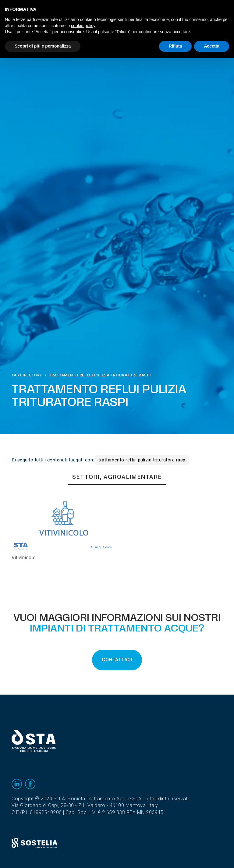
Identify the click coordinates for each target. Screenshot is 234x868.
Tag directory (27, 375)
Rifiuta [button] (175, 46)
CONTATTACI (117, 660)
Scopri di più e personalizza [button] (43, 46)
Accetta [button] (212, 46)
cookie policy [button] (83, 26)
